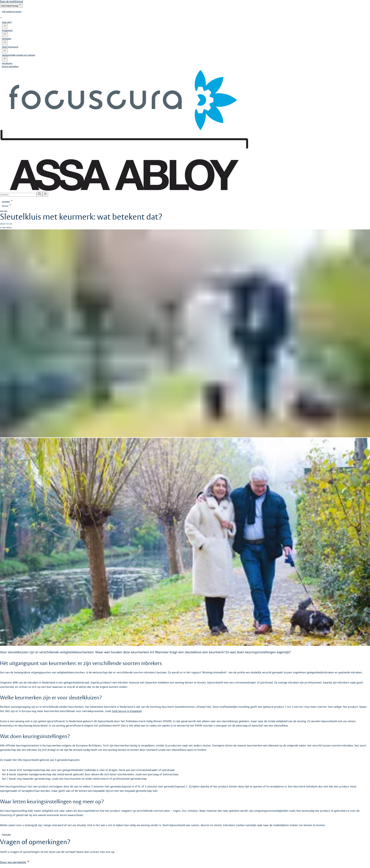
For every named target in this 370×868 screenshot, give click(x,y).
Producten (7, 30)
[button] (5, 26)
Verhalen (7, 39)
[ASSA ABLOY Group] (11, 5)
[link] (12, 12)
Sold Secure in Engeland (127, 711)
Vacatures (7, 63)
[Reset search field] (45, 194)
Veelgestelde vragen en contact (19, 55)
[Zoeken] (39, 194)
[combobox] (18, 195)
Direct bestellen (10, 66)
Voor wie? (7, 22)
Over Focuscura (10, 47)
